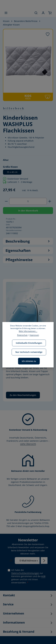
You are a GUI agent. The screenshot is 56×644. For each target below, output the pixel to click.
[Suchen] (36, 13)
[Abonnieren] (44, 560)
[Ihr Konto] (43, 13)
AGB (43, 576)
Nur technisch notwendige (29, 352)
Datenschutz (22, 335)
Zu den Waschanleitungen (23, 395)
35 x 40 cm (12, 172)
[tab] (28, 241)
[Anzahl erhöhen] (50, 201)
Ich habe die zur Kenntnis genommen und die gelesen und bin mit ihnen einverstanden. (28, 576)
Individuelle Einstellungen (29, 343)
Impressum (34, 335)
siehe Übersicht (28, 444)
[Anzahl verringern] (6, 201)
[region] (28, 65)
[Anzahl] (28, 201)
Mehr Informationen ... (28, 331)
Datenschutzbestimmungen (25, 573)
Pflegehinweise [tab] (28, 260)
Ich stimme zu (29, 361)
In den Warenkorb (28, 211)
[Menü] (6, 13)
